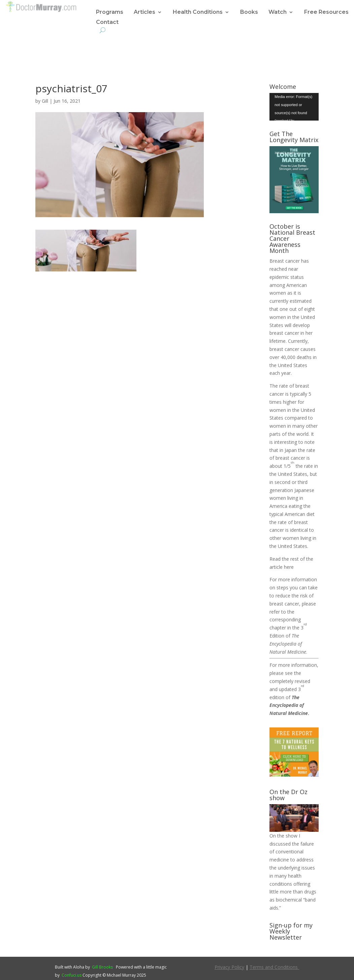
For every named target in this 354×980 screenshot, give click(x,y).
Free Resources (326, 12)
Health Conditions (198, 12)
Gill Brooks (102, 967)
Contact (107, 23)
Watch (278, 12)
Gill (45, 101)
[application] (294, 107)
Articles (144, 12)
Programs (110, 12)
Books (249, 12)
